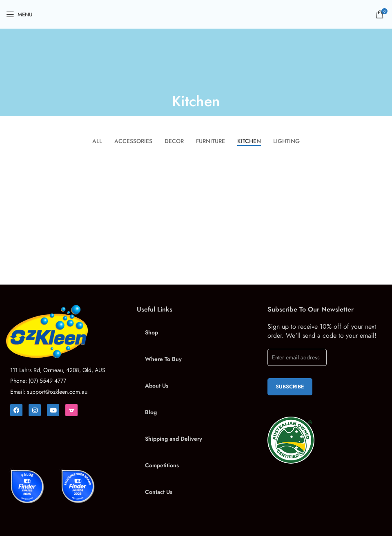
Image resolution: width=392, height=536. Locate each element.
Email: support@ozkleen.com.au (49, 392)
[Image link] (65, 332)
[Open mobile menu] (19, 14)
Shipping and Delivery (174, 439)
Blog (151, 412)
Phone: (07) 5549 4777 (38, 381)
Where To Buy (163, 359)
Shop (151, 332)
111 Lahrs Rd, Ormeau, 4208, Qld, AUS (58, 370)
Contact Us (159, 492)
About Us (157, 386)
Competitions (162, 465)
